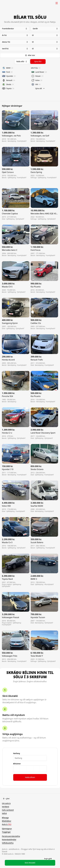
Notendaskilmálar (9, 840)
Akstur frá (15, 42)
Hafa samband (8, 810)
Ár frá (15, 35)
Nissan (37, 76)
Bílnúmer (17, 764)
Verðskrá (5, 807)
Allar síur (30, 55)
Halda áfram (30, 777)
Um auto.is (6, 803)
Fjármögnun (7, 829)
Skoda (8, 84)
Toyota (8, 88)
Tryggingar (6, 832)
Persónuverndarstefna (11, 836)
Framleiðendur (15, 29)
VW (36, 84)
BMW (8, 68)
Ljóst (6, 799)
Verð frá (15, 49)
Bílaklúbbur (7, 821)
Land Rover (39, 72)
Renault (8, 80)
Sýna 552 (38, 61)
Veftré (4, 813)
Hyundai (9, 76)
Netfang (17, 753)
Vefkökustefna (8, 843)
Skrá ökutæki (39, 862)
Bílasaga (5, 818)
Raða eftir (22, 61)
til (45, 35)
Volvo (37, 80)
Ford (7, 72)
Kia (36, 68)
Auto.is (8, 3)
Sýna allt (40, 88)
